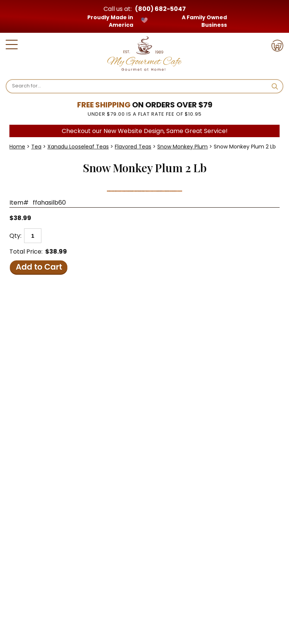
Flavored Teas (133, 147)
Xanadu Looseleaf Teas (78, 147)
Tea (36, 147)
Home (17, 147)
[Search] (139, 86)
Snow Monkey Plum (183, 147)
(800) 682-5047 (160, 9)
